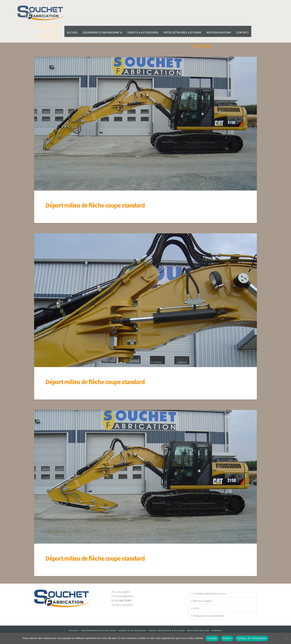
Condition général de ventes (209, 593)
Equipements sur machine (99, 630)
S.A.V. (195, 608)
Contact (217, 630)
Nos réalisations (198, 630)
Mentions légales (202, 601)
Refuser (227, 638)
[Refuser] (286, 638)
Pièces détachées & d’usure (167, 630)
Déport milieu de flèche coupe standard (95, 205)
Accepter (212, 638)
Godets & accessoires (132, 630)
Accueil (74, 630)
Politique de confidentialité (208, 616)
